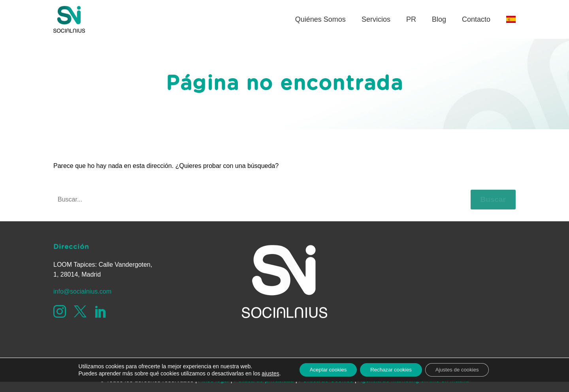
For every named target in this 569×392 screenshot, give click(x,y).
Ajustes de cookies (463, 380)
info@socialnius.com (82, 291)
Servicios (376, 19)
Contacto (476, 19)
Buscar (493, 199)
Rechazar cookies (391, 380)
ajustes (262, 383)
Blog (439, 19)
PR (411, 19)
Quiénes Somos (320, 19)
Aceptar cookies (322, 380)
